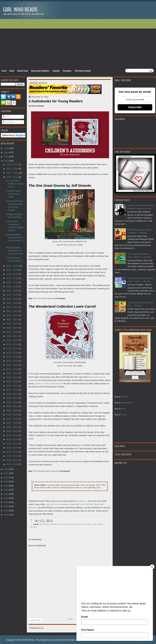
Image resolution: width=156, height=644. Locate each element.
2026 (6, 148)
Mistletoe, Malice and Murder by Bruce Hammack (14, 251)
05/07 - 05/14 (12, 390)
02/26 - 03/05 (12, 431)
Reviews (34, 527)
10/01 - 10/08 (12, 303)
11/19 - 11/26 (12, 274)
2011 (6, 515)
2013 (6, 506)
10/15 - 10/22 (12, 295)
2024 (6, 157)
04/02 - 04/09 (12, 411)
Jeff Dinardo (86, 524)
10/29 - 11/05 (12, 287)
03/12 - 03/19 (12, 423)
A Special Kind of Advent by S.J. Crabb (13, 194)
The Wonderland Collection (46, 471)
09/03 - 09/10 (12, 320)
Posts (6, 117)
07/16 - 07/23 (12, 348)
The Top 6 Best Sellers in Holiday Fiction (15, 184)
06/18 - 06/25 (12, 365)
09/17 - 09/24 (12, 311)
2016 (6, 494)
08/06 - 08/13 (12, 336)
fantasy (77, 524)
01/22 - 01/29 (12, 452)
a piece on (39, 384)
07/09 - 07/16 (12, 353)
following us (82, 501)
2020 (6, 477)
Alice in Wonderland (53, 384)
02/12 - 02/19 (12, 439)
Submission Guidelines (40, 71)
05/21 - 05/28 (12, 382)
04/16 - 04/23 (12, 402)
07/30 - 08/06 (12, 340)
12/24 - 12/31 (12, 169)
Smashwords (127, 403)
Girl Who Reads (20, 9)
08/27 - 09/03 (12, 324)
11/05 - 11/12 (12, 282)
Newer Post (35, 620)
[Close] (152, 567)
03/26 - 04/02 (12, 415)
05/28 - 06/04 (12, 377)
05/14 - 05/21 (12, 386)
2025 (6, 152)
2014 (6, 502)
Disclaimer (67, 71)
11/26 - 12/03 (12, 270)
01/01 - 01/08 (12, 464)
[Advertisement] (78, 44)
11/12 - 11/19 (12, 278)
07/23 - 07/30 (12, 344)
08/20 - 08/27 (12, 328)
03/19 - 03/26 (12, 419)
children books (56, 524)
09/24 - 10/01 (12, 307)
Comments (9, 122)
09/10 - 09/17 (12, 315)
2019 (6, 482)
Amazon (124, 397)
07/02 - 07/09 (12, 357)
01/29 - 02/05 (12, 448)
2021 (6, 473)
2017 (6, 490)
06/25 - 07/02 (12, 361)
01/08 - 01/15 (12, 460)
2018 (6, 486)
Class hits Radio (68, 640)
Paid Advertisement (83, 71)
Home (4, 71)
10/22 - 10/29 (12, 291)
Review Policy (23, 71)
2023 (6, 161)
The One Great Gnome (44, 298)
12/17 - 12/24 (12, 173)
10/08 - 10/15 (12, 299)
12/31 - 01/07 (12, 165)
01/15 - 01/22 (12, 456)
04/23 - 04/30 (12, 398)
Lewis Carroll (97, 524)
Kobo (123, 409)
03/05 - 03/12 (12, 427)
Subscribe (135, 107)
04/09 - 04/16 (12, 406)
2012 (6, 511)
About (12, 71)
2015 (6, 498)
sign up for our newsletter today (61, 504)
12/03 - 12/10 (12, 266)
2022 (6, 469)
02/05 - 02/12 (12, 444)
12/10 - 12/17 (12, 177)
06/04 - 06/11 (12, 373)
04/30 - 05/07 (12, 394)
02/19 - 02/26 (12, 435)
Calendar (56, 71)
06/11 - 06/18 (12, 369)
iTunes (124, 415)
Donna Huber (68, 524)
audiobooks (44, 524)
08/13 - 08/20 (12, 332)
